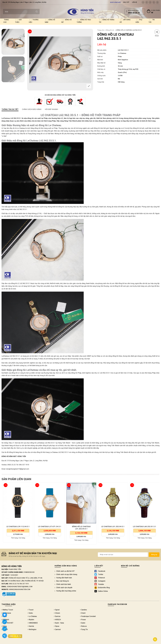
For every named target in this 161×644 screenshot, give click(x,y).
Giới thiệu (18, 21)
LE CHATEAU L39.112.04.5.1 (49, 526)
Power (83, 620)
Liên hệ (135, 2)
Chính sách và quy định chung (66, 574)
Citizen (57, 613)
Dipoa (57, 626)
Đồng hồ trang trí (107, 21)
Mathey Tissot (7, 610)
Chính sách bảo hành (63, 584)
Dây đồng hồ (125, 21)
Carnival (57, 629)
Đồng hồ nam (50, 21)
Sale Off (126, 2)
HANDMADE (33, 623)
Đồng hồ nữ (66, 21)
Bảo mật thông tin (62, 581)
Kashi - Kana (59, 623)
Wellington (32, 629)
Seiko (30, 613)
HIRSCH (57, 620)
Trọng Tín (84, 629)
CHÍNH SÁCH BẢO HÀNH (32, 109)
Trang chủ (6, 21)
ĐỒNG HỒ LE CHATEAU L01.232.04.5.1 (112, 528)
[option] (13, 42)
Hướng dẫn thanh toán (63, 578)
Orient (83, 613)
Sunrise (57, 616)
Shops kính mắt (115, 2)
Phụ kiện (139, 21)
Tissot (31, 610)
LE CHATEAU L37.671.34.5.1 (81, 526)
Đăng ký (154, 555)
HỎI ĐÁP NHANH (51, 109)
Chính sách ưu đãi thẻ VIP (65, 571)
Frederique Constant (88, 616)
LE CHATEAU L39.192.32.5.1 (17, 526)
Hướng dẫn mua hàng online (65, 591)
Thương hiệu (34, 21)
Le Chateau (32, 616)
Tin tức (152, 21)
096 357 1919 (24, 584)
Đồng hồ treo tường (84, 21)
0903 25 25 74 (14, 584)
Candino (83, 610)
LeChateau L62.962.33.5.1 (11, 118)
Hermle (31, 626)
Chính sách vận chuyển (63, 588)
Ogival (57, 610)
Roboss (83, 626)
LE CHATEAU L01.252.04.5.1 (144, 526)
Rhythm (31, 620)
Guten (83, 623)
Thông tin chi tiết (10, 109)
